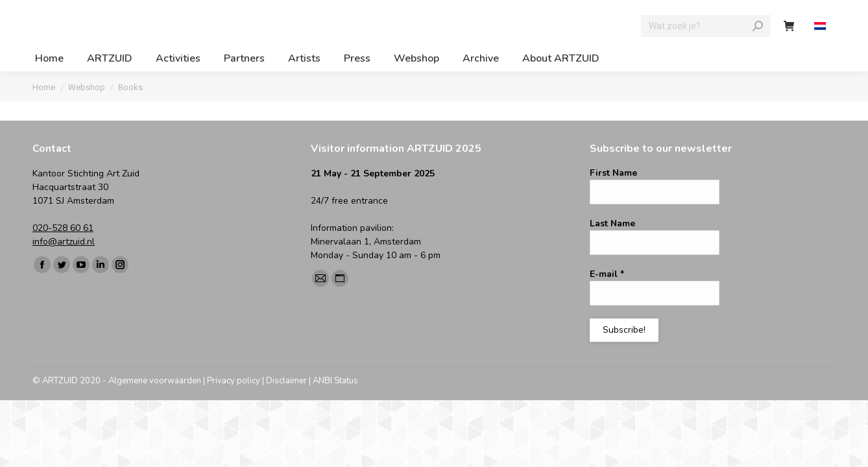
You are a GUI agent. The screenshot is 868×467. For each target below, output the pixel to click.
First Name (613, 173)
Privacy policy (234, 381)
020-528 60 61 (63, 228)
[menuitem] (822, 26)
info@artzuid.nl (64, 242)
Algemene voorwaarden (155, 381)
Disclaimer (286, 381)
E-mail (607, 274)
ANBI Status (335, 381)
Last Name (612, 223)
